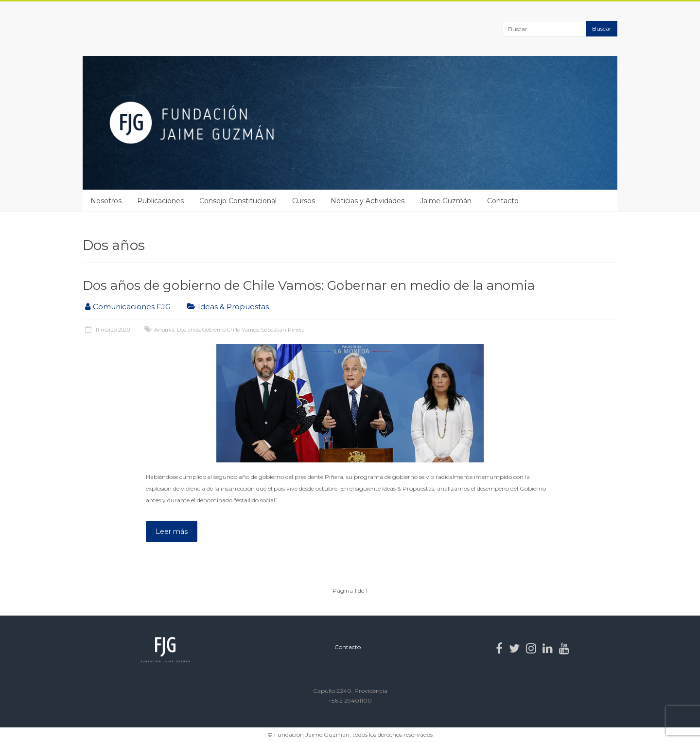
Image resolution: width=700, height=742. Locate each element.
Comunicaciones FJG (132, 307)
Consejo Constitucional (238, 201)
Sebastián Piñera (283, 330)
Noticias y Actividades (367, 201)
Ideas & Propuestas (233, 307)
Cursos (304, 201)
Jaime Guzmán (446, 201)
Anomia (164, 330)
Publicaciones (160, 201)
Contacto (503, 201)
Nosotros (106, 201)
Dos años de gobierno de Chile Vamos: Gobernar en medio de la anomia (309, 285)
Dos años (188, 330)
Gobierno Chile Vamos (230, 330)
